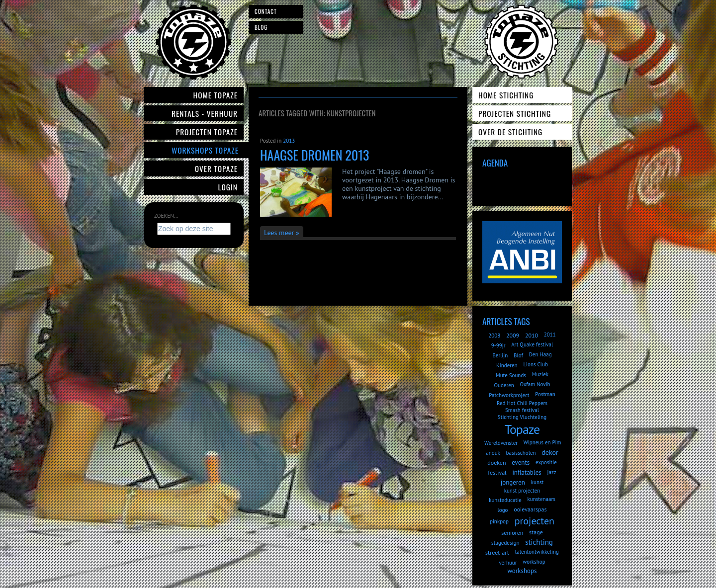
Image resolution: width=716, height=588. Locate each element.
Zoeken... (166, 216)
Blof (518, 355)
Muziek (540, 374)
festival (497, 472)
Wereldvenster (501, 443)
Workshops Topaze (205, 150)
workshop (534, 562)
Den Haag (540, 354)
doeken (496, 462)
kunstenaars (541, 499)
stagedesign (505, 543)
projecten (535, 521)
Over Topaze (216, 168)
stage (536, 532)
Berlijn (500, 355)
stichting (539, 542)
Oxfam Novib (535, 384)
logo (503, 510)
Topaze (522, 429)
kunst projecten (522, 491)
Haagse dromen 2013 (314, 155)
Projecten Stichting (515, 113)
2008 (494, 336)
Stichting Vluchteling (522, 417)
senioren (512, 533)
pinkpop (499, 521)
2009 (513, 335)
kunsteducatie (505, 500)
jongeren (513, 482)
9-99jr (498, 345)
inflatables (527, 472)
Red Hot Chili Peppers (522, 403)
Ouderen (504, 385)
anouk (493, 453)
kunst (537, 482)
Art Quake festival (532, 344)
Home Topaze (216, 95)
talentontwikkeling (537, 552)
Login (228, 187)
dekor (550, 452)
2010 (532, 335)
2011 (550, 335)
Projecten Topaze (207, 132)
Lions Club (535, 364)
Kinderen (507, 365)
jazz (552, 472)
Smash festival (522, 410)
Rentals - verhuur (205, 113)
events (521, 462)
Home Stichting (506, 95)
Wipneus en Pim (542, 442)
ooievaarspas (530, 509)
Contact (266, 11)
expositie (546, 462)
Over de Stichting (510, 132)
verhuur (508, 563)
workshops (522, 571)
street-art (497, 552)
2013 (289, 141)
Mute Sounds (511, 375)
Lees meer (279, 233)
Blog (261, 27)
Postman (545, 394)
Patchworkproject (509, 395)
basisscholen (521, 453)
